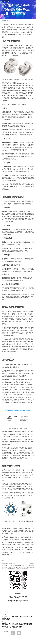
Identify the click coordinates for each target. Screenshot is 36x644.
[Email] (19, 633)
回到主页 (6, 1)
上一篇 (4, 614)
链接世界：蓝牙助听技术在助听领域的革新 (17, 618)
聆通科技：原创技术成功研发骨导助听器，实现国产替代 (17, 625)
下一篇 (4, 622)
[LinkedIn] (13, 633)
